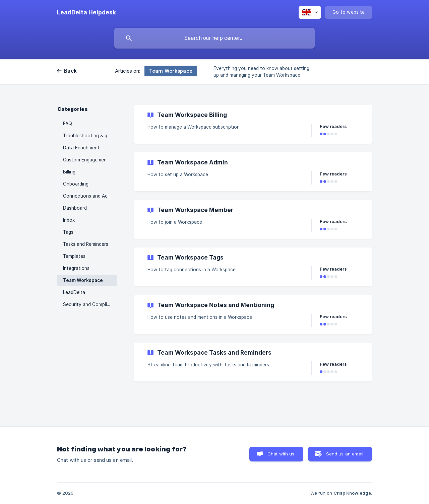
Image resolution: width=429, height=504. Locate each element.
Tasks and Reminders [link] (86, 244)
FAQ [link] (68, 124)
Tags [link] (68, 232)
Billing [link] (69, 172)
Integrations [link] (76, 268)
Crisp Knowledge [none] (352, 493)
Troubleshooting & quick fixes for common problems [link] (90, 136)
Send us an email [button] (345, 454)
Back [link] (70, 71)
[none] (86, 12)
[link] (253, 124)
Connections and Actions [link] (90, 196)
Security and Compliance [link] (90, 304)
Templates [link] (74, 256)
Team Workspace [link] (83, 280)
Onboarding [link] (76, 184)
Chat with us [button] (281, 454)
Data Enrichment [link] (81, 148)
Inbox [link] (69, 220)
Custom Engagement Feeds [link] (90, 160)
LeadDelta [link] (74, 292)
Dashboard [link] (75, 208)
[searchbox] (214, 38)
